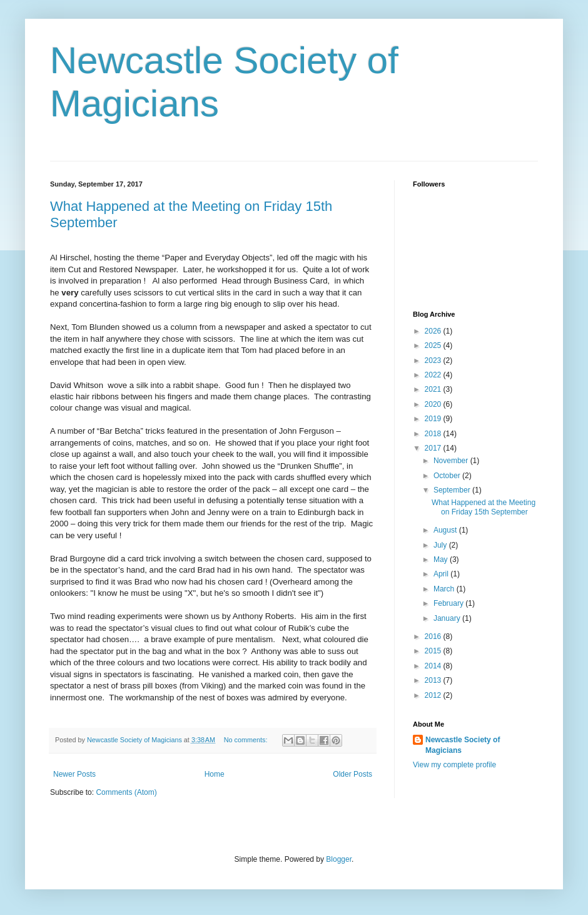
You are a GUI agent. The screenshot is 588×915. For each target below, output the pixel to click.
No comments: (247, 740)
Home (215, 774)
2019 (434, 419)
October (448, 476)
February (449, 603)
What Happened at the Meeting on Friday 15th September (484, 507)
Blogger (339, 859)
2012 (434, 695)
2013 (434, 680)
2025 (434, 345)
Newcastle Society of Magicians (463, 745)
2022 (434, 375)
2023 (434, 360)
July (441, 545)
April (442, 574)
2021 (434, 389)
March (445, 589)
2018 (434, 434)
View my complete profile (454, 765)
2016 (434, 636)
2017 (434, 448)
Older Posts (352, 774)
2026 (434, 331)
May (442, 560)
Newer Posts (74, 774)
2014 (434, 666)
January (448, 618)
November (452, 461)
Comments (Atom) (126, 792)
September (453, 490)
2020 (434, 404)
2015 (434, 651)
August (446, 530)
